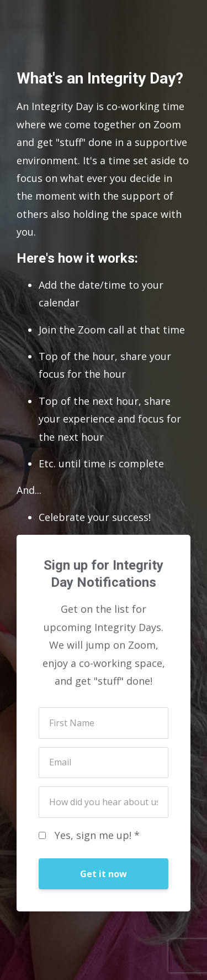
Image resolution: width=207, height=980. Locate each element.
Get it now (104, 874)
